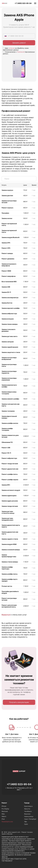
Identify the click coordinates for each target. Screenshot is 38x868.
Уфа (26, 822)
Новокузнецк (29, 816)
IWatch (4, 816)
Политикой (21, 52)
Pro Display (5, 809)
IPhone (4, 806)
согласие (12, 48)
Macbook (5, 811)
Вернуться (6, 615)
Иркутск (27, 809)
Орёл (26, 824)
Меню (35, 3)
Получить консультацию (19, 702)
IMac (3, 814)
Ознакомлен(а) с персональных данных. (19, 53)
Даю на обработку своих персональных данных (16, 49)
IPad (3, 819)
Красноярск (28, 806)
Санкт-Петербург (30, 819)
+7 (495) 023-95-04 (23, 3)
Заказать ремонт (19, 43)
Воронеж (27, 814)
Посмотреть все (7, 822)
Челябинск (28, 811)
